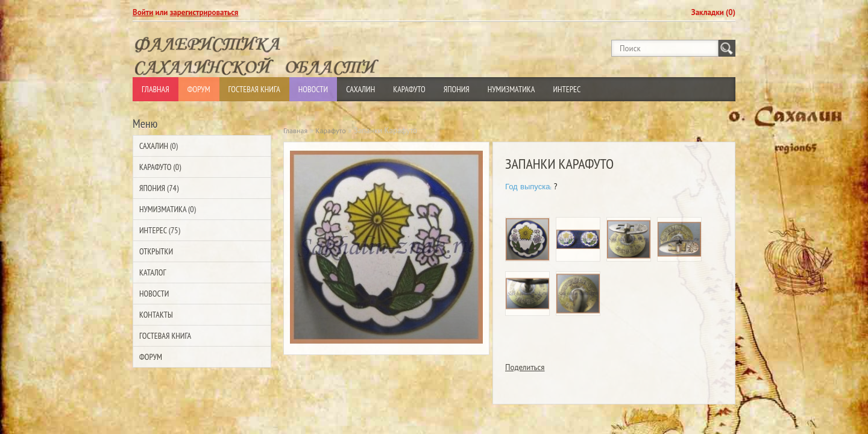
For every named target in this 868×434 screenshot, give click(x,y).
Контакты (156, 315)
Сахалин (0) (159, 146)
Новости (313, 89)
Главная (156, 89)
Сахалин (360, 89)
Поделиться (525, 367)
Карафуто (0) (160, 167)
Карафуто (409, 89)
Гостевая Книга (254, 89)
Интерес (567, 89)
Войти (143, 12)
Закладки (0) (713, 12)
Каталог (153, 272)
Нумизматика (511, 89)
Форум (199, 89)
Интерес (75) (160, 230)
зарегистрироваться (204, 12)
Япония (457, 89)
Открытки (156, 251)
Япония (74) (159, 188)
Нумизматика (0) (168, 209)
